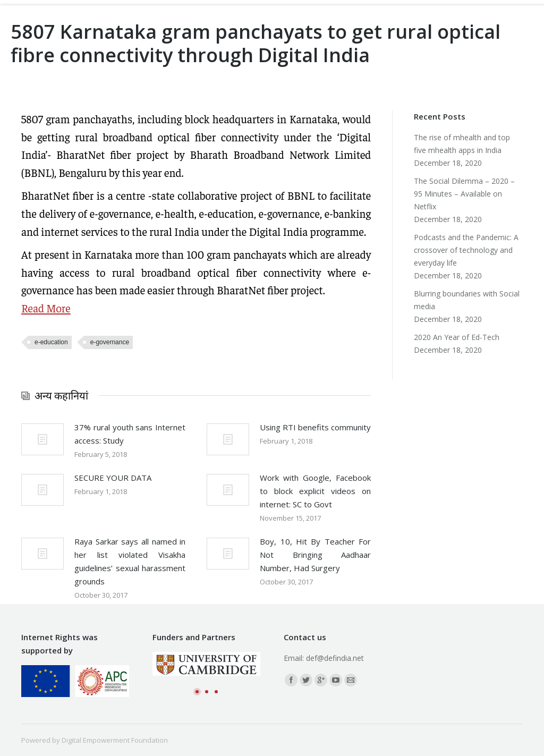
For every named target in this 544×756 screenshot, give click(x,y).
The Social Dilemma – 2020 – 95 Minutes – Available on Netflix (464, 194)
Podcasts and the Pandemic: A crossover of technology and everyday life (466, 250)
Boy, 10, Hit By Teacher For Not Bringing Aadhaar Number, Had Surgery (315, 555)
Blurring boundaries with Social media (467, 300)
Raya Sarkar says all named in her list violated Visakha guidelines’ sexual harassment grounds (130, 561)
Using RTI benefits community (315, 427)
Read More (46, 308)
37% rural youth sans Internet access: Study (130, 434)
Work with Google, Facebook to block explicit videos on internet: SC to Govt (315, 491)
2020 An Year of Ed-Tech (457, 337)
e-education (51, 342)
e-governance (110, 342)
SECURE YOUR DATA (113, 478)
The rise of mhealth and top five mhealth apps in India (462, 144)
